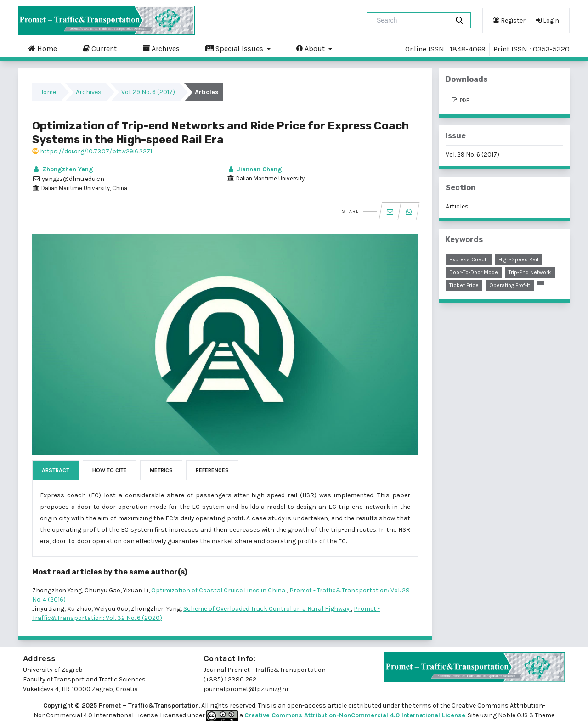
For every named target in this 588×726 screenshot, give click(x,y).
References (212, 470)
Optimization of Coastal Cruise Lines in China (219, 590)
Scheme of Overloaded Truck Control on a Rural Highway (267, 609)
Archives (161, 48)
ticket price (464, 285)
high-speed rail (518, 259)
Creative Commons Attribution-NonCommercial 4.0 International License (355, 715)
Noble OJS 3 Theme (526, 715)
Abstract (56, 470)
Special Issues (235, 48)
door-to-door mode (474, 272)
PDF (464, 100)
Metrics (161, 470)
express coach (469, 259)
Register (509, 20)
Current (100, 48)
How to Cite (110, 470)
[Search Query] (412, 20)
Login (548, 20)
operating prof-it (510, 285)
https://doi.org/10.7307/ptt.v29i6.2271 (92, 151)
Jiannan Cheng (254, 169)
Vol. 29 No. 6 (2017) (148, 92)
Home (43, 48)
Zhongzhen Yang (63, 169)
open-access (307, 706)
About (311, 48)
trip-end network (530, 272)
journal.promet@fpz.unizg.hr (246, 689)
